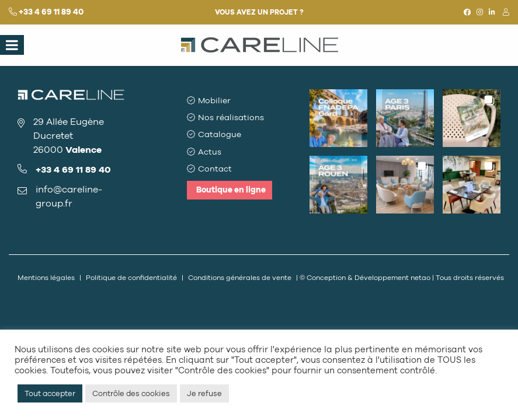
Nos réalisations (231, 118)
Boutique (231, 190)
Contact (215, 169)
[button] (338, 118)
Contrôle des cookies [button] (131, 393)
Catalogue (220, 134)
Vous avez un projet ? (259, 12)
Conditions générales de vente (240, 278)
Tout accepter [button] (50, 393)
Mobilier (214, 101)
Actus (210, 152)
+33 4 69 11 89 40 (51, 12)
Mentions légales (46, 278)
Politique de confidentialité (131, 278)
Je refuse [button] (204, 393)
